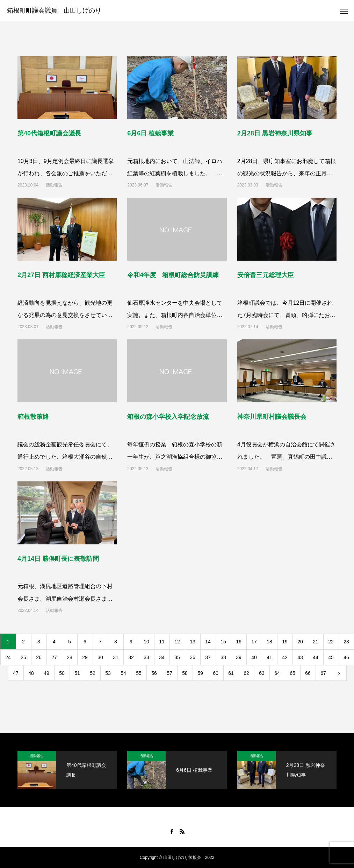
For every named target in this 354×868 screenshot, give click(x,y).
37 (208, 657)
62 (246, 673)
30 (100, 657)
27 (54, 657)
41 (269, 657)
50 (62, 673)
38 (223, 657)
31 (116, 657)
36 (193, 657)
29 (85, 657)
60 (216, 673)
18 (269, 642)
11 (162, 642)
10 (146, 642)
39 (239, 657)
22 (331, 642)
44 (316, 657)
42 (285, 657)
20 (300, 642)
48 (31, 673)
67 (323, 673)
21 (316, 642)
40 (254, 657)
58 (185, 673)
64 (277, 673)
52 (93, 673)
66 (308, 673)
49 (46, 673)
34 (162, 657)
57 (169, 673)
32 (131, 657)
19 (285, 642)
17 (254, 642)
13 (193, 642)
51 (77, 673)
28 (70, 657)
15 (223, 642)
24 (8, 657)
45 (331, 657)
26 (39, 657)
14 (208, 642)
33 (146, 657)
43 (300, 657)
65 (292, 673)
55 (139, 673)
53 (108, 673)
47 (16, 673)
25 (23, 657)
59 (200, 673)
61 (231, 673)
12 (177, 642)
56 (154, 673)
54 (123, 673)
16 (239, 642)
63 (262, 673)
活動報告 (54, 185)
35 (177, 657)
